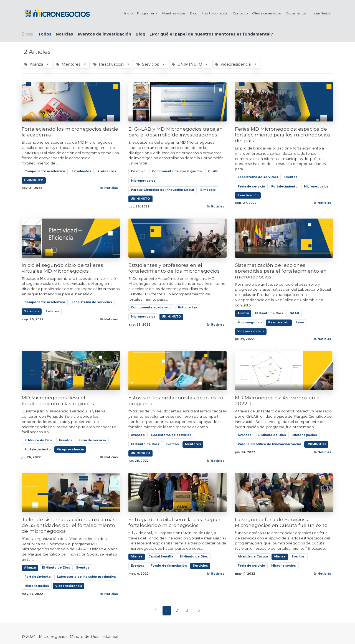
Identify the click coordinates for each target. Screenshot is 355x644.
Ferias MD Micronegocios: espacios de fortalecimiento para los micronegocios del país (283, 135)
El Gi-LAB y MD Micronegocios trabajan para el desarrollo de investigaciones (176, 132)
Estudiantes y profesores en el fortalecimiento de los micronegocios (174, 268)
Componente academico (45, 171)
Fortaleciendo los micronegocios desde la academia (70, 132)
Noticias (111, 188)
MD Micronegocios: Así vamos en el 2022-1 (278, 400)
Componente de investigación (177, 171)
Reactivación (248, 195)
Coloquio (138, 171)
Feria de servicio (251, 187)
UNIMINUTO (34, 180)
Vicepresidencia (251, 331)
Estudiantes (81, 171)
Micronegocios (143, 181)
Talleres (52, 311)
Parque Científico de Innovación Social (162, 190)
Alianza (243, 313)
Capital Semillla (161, 556)
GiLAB (213, 171)
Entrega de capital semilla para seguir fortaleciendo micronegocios (174, 522)
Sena (300, 322)
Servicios (32, 311)
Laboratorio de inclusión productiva (86, 577)
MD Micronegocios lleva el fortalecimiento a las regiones (58, 400)
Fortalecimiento (284, 187)
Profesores (107, 171)
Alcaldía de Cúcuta (253, 556)
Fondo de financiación (169, 566)
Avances (138, 435)
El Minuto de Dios (269, 313)
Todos (45, 34)
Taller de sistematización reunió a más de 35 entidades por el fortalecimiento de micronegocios (69, 525)
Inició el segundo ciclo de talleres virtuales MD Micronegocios (62, 268)
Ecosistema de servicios (258, 177)
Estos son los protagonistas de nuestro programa (176, 400)
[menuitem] (128, 13)
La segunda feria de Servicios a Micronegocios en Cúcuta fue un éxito (281, 522)
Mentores (193, 444)
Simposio (208, 190)
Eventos (291, 177)
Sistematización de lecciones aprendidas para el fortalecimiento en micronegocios (281, 271)
